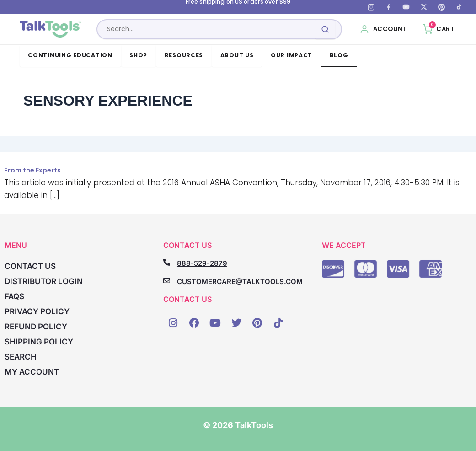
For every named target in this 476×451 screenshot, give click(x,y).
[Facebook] (389, 7)
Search (21, 357)
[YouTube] (406, 7)
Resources (184, 55)
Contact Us (30, 266)
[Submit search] (325, 29)
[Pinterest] (441, 7)
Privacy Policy (37, 311)
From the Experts (32, 170)
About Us (237, 55)
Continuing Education (70, 55)
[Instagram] (371, 7)
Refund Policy (36, 327)
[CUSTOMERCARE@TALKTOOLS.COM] (167, 281)
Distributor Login (44, 281)
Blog (339, 55)
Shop (138, 55)
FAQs (14, 296)
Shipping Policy (39, 342)
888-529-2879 (202, 263)
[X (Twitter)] (424, 7)
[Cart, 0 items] (439, 29)
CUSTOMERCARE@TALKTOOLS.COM (240, 282)
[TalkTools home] (52, 29)
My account (32, 372)
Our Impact (291, 55)
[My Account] (383, 29)
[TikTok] (459, 7)
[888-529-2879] (167, 262)
